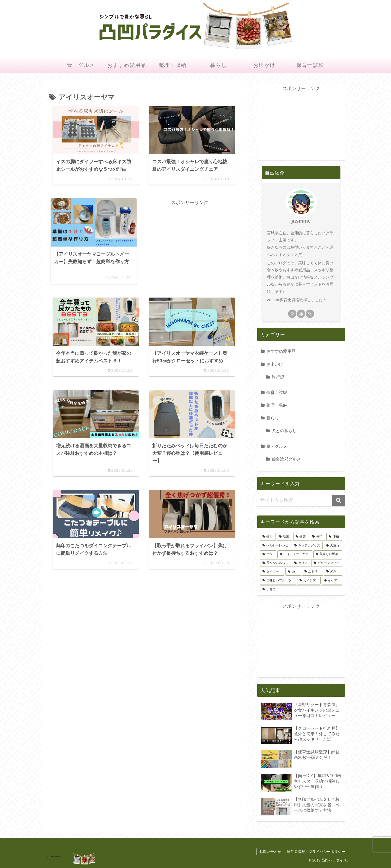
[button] (338, 500)
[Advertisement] (190, 243)
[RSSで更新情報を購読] (310, 314)
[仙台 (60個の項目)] (268, 537)
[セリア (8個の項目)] (301, 563)
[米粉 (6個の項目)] (333, 572)
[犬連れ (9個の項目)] (333, 546)
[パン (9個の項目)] (268, 554)
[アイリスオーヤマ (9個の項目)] (295, 554)
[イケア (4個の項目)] (332, 581)
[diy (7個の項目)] (293, 572)
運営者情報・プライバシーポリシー (316, 852)
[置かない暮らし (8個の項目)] (276, 563)
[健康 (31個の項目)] (301, 537)
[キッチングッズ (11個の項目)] (307, 546)
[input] (301, 500)
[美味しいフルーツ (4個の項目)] (278, 581)
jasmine (301, 221)
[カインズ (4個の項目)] (309, 581)
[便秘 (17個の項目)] (334, 537)
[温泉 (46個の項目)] (285, 537)
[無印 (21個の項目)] (318, 537)
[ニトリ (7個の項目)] (313, 572)
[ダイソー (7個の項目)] (272, 572)
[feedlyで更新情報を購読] (301, 314)
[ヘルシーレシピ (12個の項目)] (276, 546)
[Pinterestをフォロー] (292, 314)
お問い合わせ (270, 852)
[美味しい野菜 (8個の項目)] (328, 554)
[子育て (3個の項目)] (301, 589)
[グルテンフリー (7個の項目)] (327, 563)
